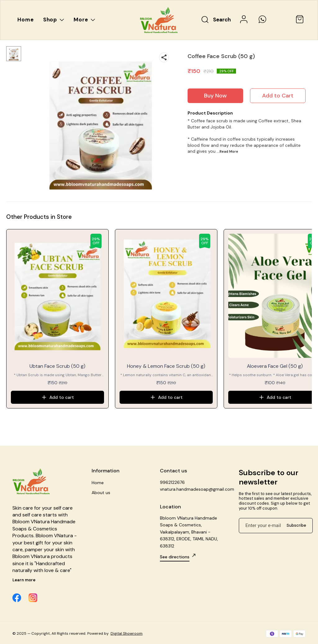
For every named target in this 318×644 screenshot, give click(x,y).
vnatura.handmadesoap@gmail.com (193, 489)
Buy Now (215, 96)
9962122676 (172, 482)
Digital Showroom (127, 633)
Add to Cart (278, 96)
